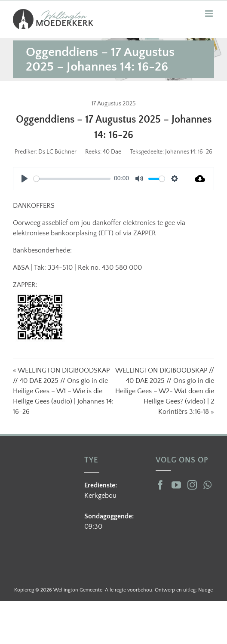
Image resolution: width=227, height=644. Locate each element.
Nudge (206, 590)
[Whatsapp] (207, 485)
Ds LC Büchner (57, 152)
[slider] (72, 179)
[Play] (25, 179)
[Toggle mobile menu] (210, 14)
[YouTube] (176, 485)
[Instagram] (192, 485)
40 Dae (112, 152)
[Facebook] (160, 485)
